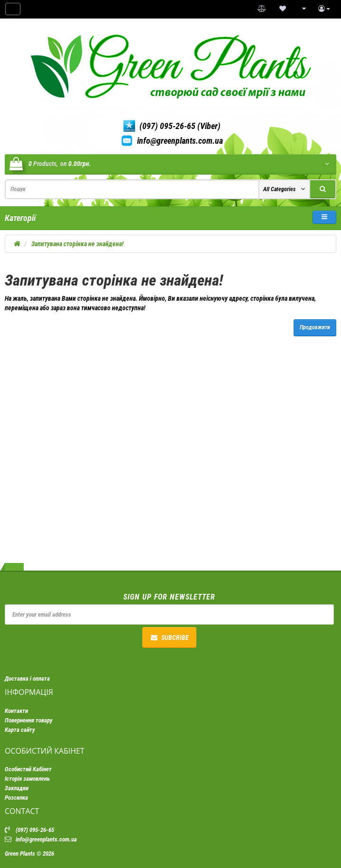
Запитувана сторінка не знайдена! (78, 244)
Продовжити (315, 327)
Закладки (17, 788)
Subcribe (169, 637)
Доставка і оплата (27, 679)
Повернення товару (29, 720)
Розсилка (16, 798)
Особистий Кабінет (28, 769)
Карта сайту (20, 730)
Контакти (16, 711)
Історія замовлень (27, 779)
